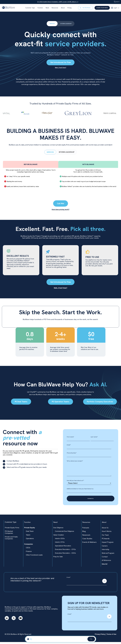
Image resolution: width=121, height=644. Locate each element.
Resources (55, 8)
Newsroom (86, 537)
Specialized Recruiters (63, 548)
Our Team (105, 537)
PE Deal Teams (21, 403)
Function (40, 8)
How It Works (107, 533)
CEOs (28, 550)
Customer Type (30, 8)
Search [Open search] (116, 2)
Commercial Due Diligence (65, 533)
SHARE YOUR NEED (102, 8)
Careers (105, 548)
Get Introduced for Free (60, 63)
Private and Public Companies (11, 540)
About (63, 8)
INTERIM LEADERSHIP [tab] (67, 154)
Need (47, 8)
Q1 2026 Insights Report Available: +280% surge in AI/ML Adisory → (57, 2)
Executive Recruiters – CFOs (65, 551)
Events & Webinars (89, 544)
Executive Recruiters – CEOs (65, 555)
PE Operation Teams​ (60, 403)
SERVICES (51, 24)
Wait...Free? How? (60, 290)
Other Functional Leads (34, 557)
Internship (105, 551)
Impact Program (108, 544)
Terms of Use (111, 636)
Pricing (69, 8)
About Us (105, 530)
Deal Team (30, 533)
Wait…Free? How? (61, 68)
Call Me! (61, 205)
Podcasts (86, 530)
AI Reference (106, 562)
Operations (30, 541)
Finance (29, 553)
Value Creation (59, 537)
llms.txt (105, 566)
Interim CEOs (60, 541)
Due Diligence (58, 530)
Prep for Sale (58, 559)
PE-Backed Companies (9, 534)
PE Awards (106, 541)
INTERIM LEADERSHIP (66, 24)
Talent (28, 537)
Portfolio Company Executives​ (100, 403)
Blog (84, 533)
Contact (105, 559)
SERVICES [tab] (50, 154)
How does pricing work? (61, 211)
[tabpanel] (60, 178)
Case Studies (87, 541)
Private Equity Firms (12, 530)
